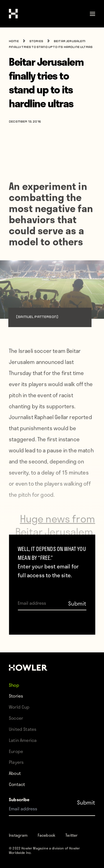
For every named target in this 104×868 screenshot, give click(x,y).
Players (16, 762)
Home (14, 41)
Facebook (47, 835)
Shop (14, 685)
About (15, 773)
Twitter (72, 835)
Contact (17, 784)
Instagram (18, 835)
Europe (16, 751)
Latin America (23, 740)
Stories (36, 41)
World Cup (19, 707)
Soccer (16, 718)
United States (23, 729)
